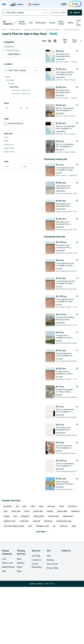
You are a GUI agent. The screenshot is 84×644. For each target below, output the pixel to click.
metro (41, 541)
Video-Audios (61, 23)
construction (24, 556)
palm (30, 561)
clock (6, 546)
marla (32, 541)
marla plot (37, 556)
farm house (72, 541)
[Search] (75, 13)
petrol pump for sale (64, 556)
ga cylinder (8, 541)
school (61, 541)
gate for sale (38, 546)
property (50, 546)
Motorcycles (41, 23)
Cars (31, 23)
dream (27, 546)
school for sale (53, 551)
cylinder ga (75, 546)
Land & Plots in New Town (71, 65)
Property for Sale (15, 65)
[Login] (64, 4)
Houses (52, 23)
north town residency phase (14, 561)
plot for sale (16, 546)
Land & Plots (79, 23)
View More (42, 567)
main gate (51, 541)
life (54, 561)
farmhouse (48, 556)
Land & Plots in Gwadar (52, 65)
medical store (68, 551)
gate (24, 541)
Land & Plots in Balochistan (32, 65)
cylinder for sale (9, 556)
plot (17, 541)
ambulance (25, 551)
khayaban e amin (43, 561)
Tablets (70, 23)
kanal (74, 561)
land (15, 551)
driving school (39, 551)
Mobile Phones (22, 23)
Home (4, 65)
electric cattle (62, 546)
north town (64, 561)
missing (6, 551)
